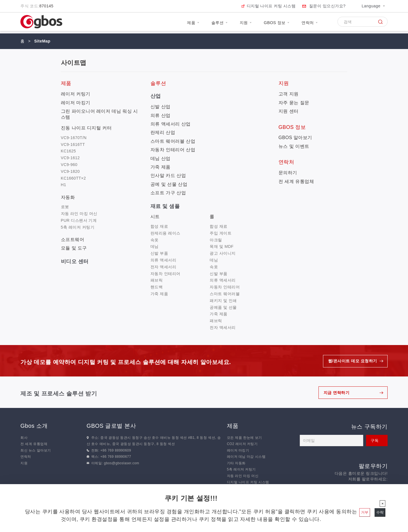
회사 (24, 438)
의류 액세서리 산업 (171, 124)
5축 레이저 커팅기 (78, 227)
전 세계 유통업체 (296, 181)
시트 (155, 217)
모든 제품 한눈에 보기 (245, 438)
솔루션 (206, 24)
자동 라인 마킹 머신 (79, 214)
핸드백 (157, 287)
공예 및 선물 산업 (169, 184)
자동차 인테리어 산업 (173, 150)
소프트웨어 (73, 240)
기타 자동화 (236, 463)
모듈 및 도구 (74, 248)
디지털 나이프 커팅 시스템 (271, 6)
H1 (64, 185)
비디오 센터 (75, 261)
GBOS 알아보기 (295, 138)
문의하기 (288, 173)
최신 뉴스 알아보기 (36, 450)
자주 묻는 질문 (294, 103)
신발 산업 (161, 107)
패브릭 (157, 280)
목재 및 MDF (222, 246)
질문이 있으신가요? (327, 6)
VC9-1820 (70, 171)
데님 (155, 246)
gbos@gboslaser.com (122, 463)
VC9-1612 (70, 158)
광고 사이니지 (223, 253)
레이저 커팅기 (76, 94)
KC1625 (69, 151)
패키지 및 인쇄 (223, 301)
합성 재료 (159, 226)
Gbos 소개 (34, 426)
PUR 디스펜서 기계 (79, 220)
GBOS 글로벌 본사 (111, 426)
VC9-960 (69, 165)
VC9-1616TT (73, 144)
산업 (156, 96)
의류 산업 (161, 115)
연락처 (308, 24)
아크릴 (216, 240)
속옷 (155, 240)
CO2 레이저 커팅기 (242, 444)
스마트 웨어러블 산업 (173, 141)
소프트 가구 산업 (168, 193)
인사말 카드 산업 (168, 175)
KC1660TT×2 (74, 178)
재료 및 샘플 (165, 206)
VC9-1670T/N (74, 138)
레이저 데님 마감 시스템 (246, 457)
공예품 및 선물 (223, 307)
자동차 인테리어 (165, 274)
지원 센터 (289, 111)
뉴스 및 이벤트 (294, 146)
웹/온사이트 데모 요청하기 (353, 361)
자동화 (68, 197)
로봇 (65, 207)
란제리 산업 (163, 132)
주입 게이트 (221, 233)
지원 (236, 24)
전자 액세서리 (163, 267)
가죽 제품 (161, 167)
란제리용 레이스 (165, 233)
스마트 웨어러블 (225, 294)
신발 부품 (159, 253)
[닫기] (382, 504)
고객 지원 (289, 94)
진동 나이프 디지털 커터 (86, 128)
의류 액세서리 (163, 260)
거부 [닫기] (365, 512)
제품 (177, 24)
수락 (380, 512)
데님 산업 (161, 158)
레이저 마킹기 (76, 103)
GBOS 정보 (271, 24)
